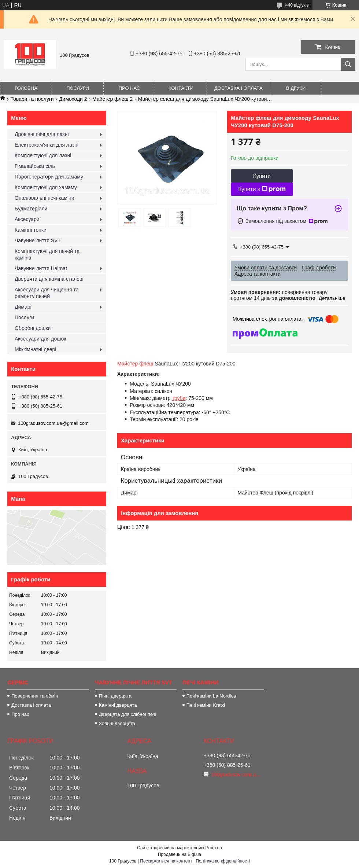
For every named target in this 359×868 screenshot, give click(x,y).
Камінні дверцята (118, 705)
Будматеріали (31, 209)
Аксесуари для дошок (40, 339)
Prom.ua (214, 848)
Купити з (262, 189)
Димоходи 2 (73, 99)
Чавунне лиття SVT (38, 240)
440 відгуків (297, 5)
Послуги (78, 88)
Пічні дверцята (115, 696)
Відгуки (296, 88)
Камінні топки (31, 230)
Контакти (181, 88)
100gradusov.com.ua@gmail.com (53, 423)
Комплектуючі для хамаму (46, 187)
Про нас (129, 88)
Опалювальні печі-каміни (45, 198)
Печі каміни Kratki (206, 705)
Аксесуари (27, 219)
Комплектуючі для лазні (43, 155)
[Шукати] (348, 64)
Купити (262, 176)
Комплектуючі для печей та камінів (47, 254)
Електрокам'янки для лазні (47, 145)
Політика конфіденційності (223, 861)
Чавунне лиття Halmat (41, 268)
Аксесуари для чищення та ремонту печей (47, 293)
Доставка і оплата (238, 88)
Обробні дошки (33, 328)
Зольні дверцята (117, 723)
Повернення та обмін (35, 696)
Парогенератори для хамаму (49, 177)
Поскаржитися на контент (166, 861)
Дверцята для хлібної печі (128, 714)
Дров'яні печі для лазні (42, 134)
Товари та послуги (32, 99)
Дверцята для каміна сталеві (49, 279)
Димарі (23, 307)
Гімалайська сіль (35, 166)
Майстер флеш (135, 364)
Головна (26, 88)
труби (179, 398)
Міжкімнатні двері (35, 349)
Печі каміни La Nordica (211, 696)
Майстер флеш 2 (112, 99)
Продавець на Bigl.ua (179, 854)
